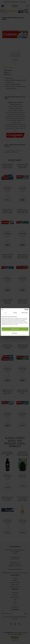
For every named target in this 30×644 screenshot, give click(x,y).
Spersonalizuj (15, 333)
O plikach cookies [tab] (25, 313)
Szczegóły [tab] (15, 313)
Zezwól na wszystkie (15, 329)
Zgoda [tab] (5, 313)
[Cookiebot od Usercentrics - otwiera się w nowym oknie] (22, 310)
